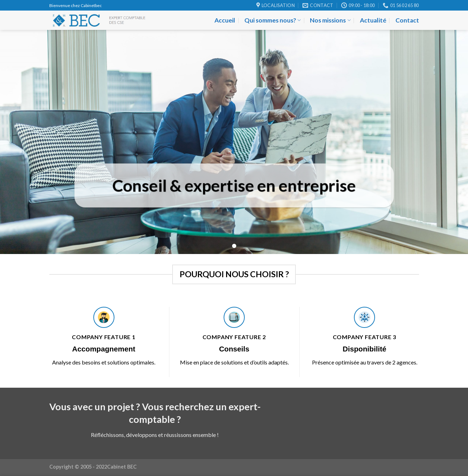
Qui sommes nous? (273, 20)
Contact (407, 20)
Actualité (373, 20)
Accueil (225, 20)
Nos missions (330, 20)
